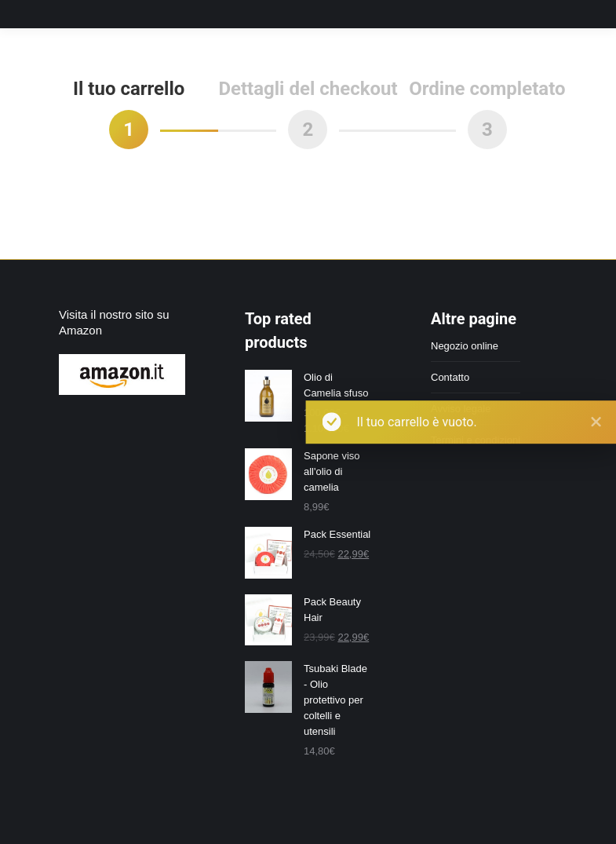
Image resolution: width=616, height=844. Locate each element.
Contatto (450, 377)
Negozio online (465, 346)
